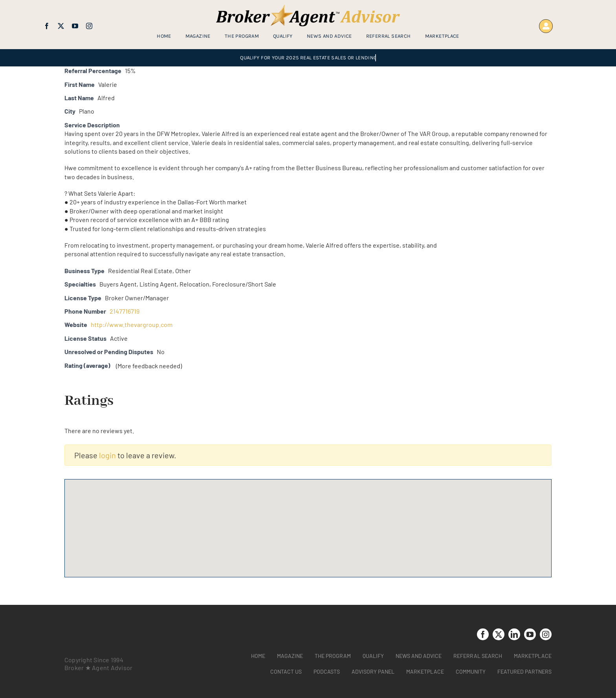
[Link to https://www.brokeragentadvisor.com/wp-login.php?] (546, 26)
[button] (308, 521)
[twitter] (61, 26)
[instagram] (89, 26)
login (107, 455)
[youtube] (75, 26)
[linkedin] (514, 634)
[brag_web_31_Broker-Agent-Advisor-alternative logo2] (308, 8)
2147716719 (125, 311)
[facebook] (47, 26)
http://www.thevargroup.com (132, 324)
